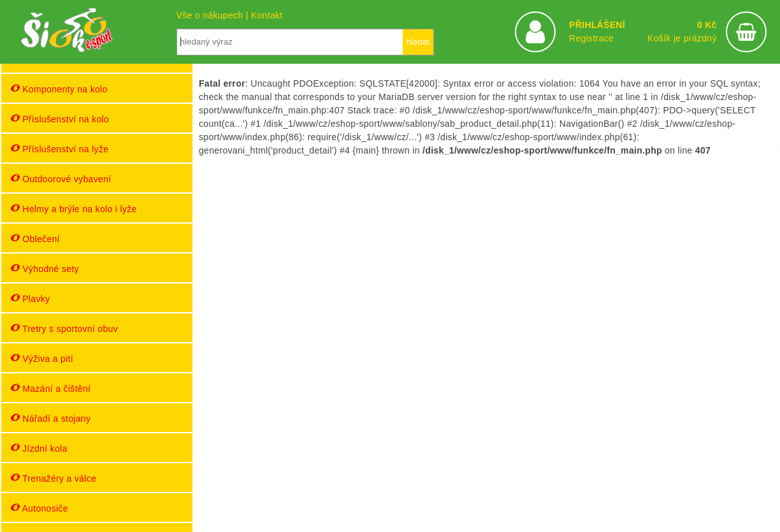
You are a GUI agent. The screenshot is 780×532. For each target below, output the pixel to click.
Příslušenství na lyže (60, 149)
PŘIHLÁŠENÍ (597, 25)
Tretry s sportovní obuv (64, 328)
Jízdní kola (39, 448)
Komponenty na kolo (59, 89)
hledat (418, 42)
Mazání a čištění (51, 388)
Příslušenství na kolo (60, 119)
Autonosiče (40, 508)
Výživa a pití (42, 358)
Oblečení (35, 239)
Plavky (30, 298)
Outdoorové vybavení (61, 179)
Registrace (591, 38)
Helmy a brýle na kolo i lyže (74, 209)
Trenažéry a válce (54, 478)
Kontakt (267, 15)
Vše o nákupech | (214, 15)
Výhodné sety (45, 269)
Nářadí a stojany (51, 418)
